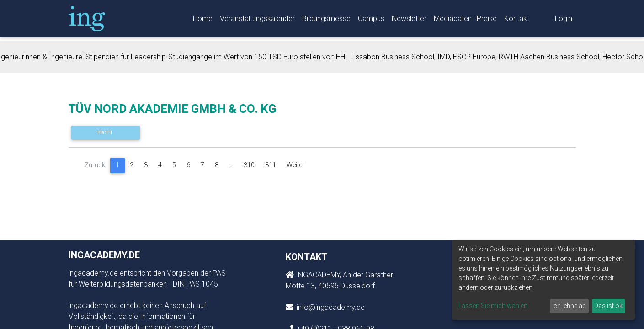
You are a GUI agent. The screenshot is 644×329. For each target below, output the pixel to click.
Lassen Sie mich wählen (493, 306)
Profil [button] (105, 133)
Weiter (295, 165)
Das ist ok (608, 306)
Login (564, 20)
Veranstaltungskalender (257, 20)
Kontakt (517, 20)
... (231, 165)
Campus (371, 20)
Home (203, 20)
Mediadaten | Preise (465, 20)
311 (271, 165)
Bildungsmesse (326, 20)
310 (249, 165)
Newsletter (409, 20)
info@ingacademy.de (330, 307)
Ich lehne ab (569, 306)
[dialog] (543, 280)
